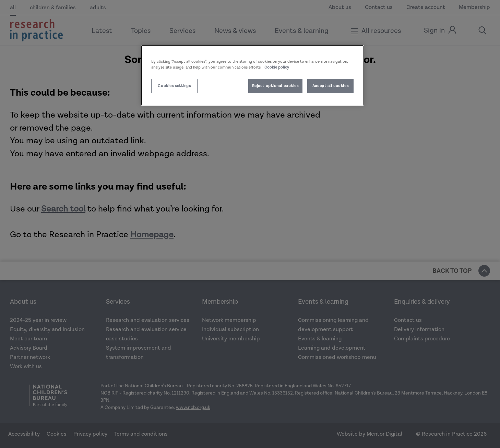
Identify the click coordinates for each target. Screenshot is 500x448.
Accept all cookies (330, 86)
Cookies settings (174, 86)
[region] (252, 75)
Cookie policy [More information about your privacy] (277, 67)
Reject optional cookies (275, 86)
